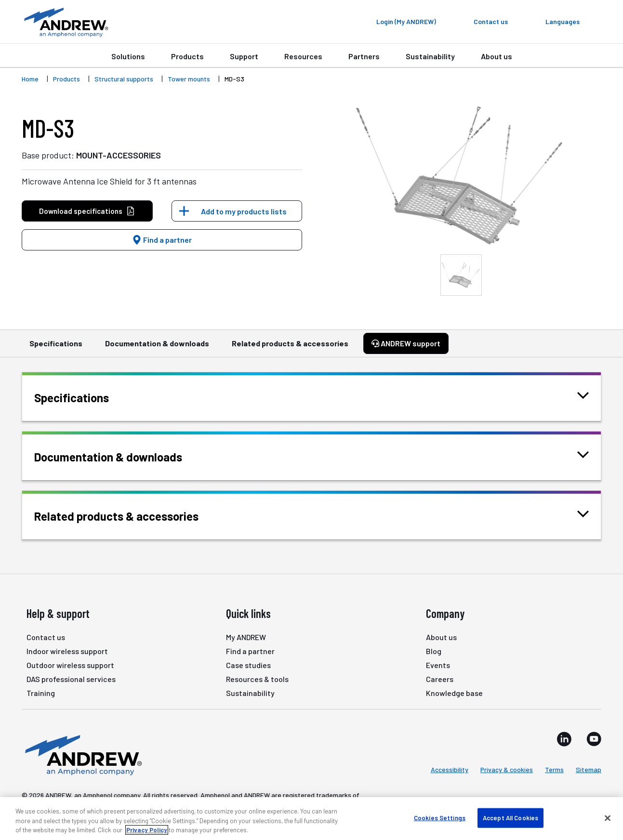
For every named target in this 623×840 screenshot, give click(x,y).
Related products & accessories (290, 348)
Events (438, 665)
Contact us (46, 637)
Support (244, 56)
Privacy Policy (147, 830)
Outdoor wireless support (70, 665)
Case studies (248, 665)
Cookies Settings (440, 817)
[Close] (608, 818)
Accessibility (450, 769)
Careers (440, 679)
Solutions (128, 56)
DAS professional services (71, 679)
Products (187, 56)
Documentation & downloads (157, 348)
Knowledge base (454, 693)
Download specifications (87, 211)
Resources (303, 56)
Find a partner (162, 240)
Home (30, 79)
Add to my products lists (244, 211)
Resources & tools (257, 679)
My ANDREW (246, 637)
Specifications (56, 348)
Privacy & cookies (507, 769)
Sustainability (430, 56)
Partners (364, 56)
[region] (311, 819)
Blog (434, 651)
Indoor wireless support (67, 651)
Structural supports (124, 79)
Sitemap (589, 769)
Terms (554, 769)
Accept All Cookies (510, 817)
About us (497, 56)
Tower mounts (189, 79)
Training (41, 693)
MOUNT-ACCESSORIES (119, 155)
